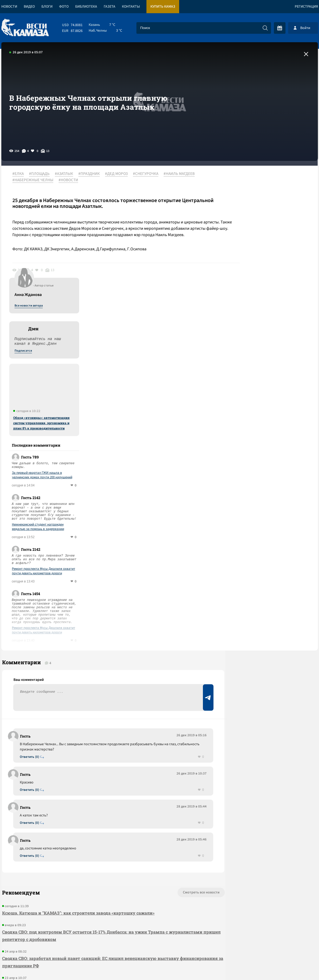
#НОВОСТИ (70, 180)
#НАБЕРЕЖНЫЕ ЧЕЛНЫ (35, 180)
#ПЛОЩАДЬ (41, 174)
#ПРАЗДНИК (91, 174)
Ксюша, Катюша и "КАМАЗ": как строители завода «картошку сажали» (78, 790)
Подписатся (254, 225)
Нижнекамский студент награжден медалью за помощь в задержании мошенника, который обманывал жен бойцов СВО (271, 401)
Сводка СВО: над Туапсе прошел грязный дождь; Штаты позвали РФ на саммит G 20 (93, 862)
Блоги (47, 7)
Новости (9, 7)
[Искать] (265, 28)
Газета (109, 7)
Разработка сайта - (298, 965)
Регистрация (306, 7)
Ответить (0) (31, 634)
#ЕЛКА (20, 174)
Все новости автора (260, 180)
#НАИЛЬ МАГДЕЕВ (181, 174)
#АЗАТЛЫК (66, 174)
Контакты (131, 7)
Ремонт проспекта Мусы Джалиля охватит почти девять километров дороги (274, 445)
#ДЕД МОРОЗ (118, 174)
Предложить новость (265, 637)
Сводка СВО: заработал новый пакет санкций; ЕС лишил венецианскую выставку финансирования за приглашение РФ (90, 840)
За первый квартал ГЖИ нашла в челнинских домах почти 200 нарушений (273, 349)
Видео (29, 7)
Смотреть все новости (176, 770)
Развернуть (159, 945)
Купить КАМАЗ (163, 7)
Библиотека (86, 7)
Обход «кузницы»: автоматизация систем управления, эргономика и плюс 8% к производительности (272, 297)
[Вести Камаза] (25, 28)
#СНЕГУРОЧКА (148, 174)
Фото (64, 7)
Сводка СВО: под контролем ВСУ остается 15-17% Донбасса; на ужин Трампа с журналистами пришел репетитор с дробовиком (84, 813)
